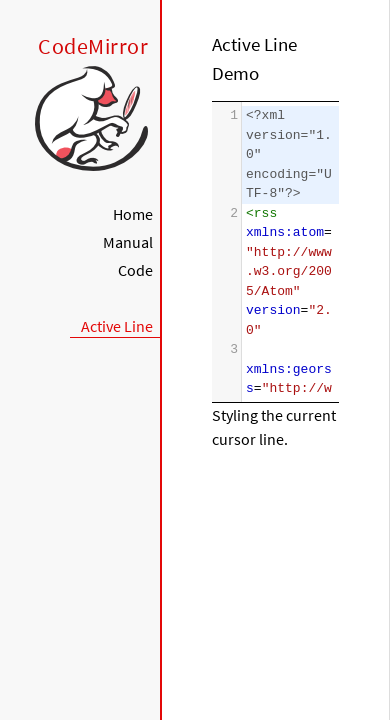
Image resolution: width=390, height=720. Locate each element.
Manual (128, 242)
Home (133, 214)
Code (135, 270)
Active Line (117, 326)
